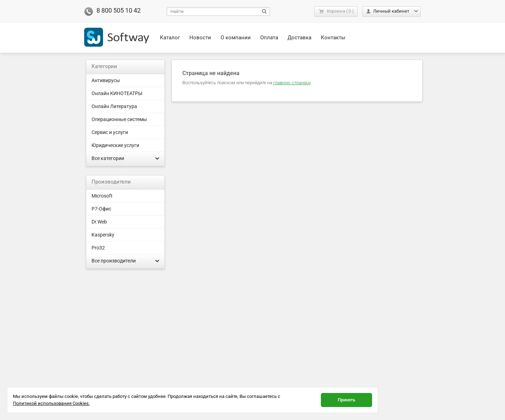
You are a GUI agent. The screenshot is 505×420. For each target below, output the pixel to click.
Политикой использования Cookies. (51, 403)
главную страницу (292, 83)
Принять (346, 400)
